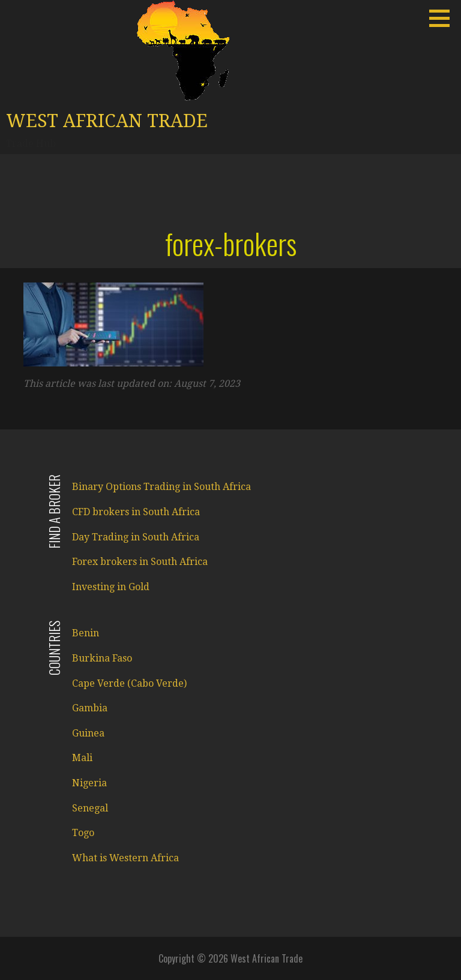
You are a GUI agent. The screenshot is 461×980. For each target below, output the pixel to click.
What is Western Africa (125, 858)
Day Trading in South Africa (136, 537)
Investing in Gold (111, 587)
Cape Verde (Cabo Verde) (129, 683)
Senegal (90, 808)
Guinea (88, 733)
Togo (83, 833)
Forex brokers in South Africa (140, 562)
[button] (444, 18)
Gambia (90, 708)
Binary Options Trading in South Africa (161, 487)
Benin (86, 633)
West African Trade (107, 121)
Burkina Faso (102, 658)
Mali (82, 758)
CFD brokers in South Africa (136, 512)
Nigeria (89, 783)
